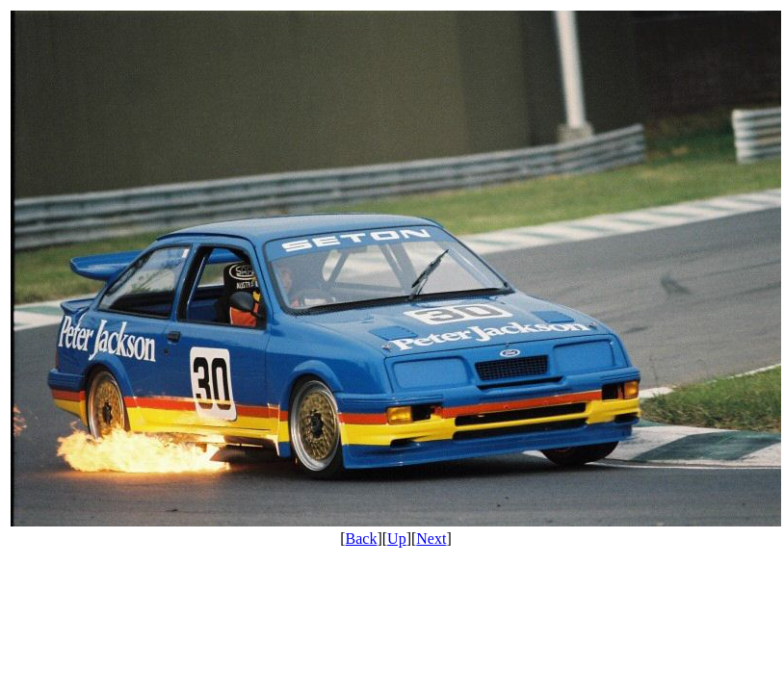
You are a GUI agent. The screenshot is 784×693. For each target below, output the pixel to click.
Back (362, 539)
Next (431, 539)
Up (397, 539)
